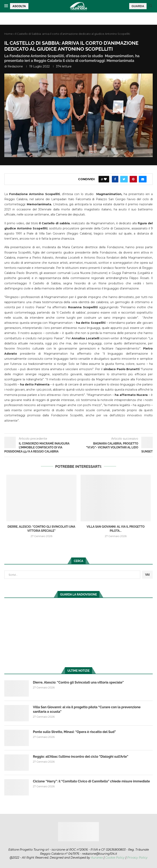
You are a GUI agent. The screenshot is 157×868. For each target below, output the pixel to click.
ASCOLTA (19, 6)
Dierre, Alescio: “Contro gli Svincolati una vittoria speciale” (78, 682)
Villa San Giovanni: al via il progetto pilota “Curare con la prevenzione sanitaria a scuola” (87, 709)
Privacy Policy (137, 858)
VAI (147, 575)
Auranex (97, 858)
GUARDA (138, 6)
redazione (15, 66)
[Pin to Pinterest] (133, 179)
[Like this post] (105, 179)
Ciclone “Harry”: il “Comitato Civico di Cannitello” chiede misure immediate (91, 781)
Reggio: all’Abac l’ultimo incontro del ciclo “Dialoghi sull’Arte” (81, 757)
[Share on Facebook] (115, 179)
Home (8, 34)
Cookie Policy (115, 858)
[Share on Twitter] (124, 179)
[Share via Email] (143, 179)
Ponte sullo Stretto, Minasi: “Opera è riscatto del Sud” (74, 732)
